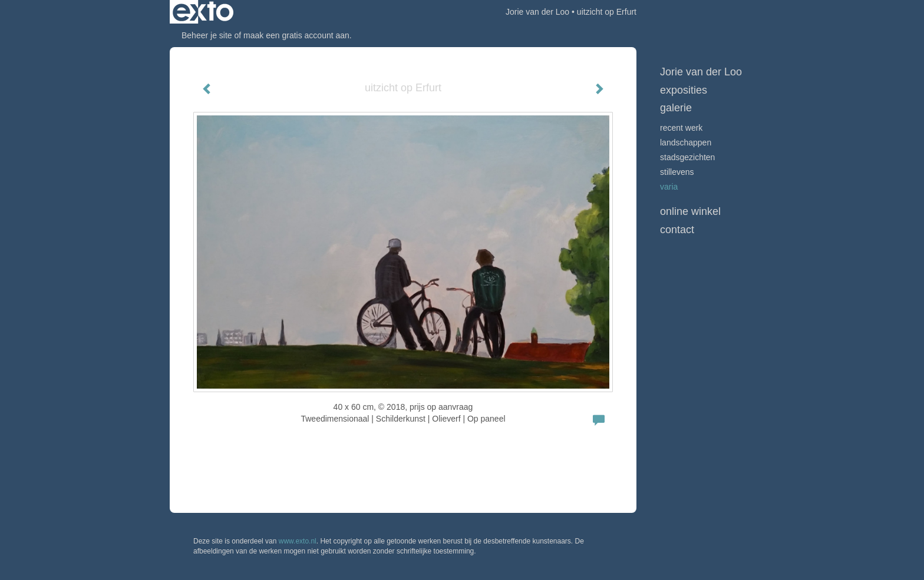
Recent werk (681, 128)
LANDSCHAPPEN (686, 142)
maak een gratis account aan (296, 35)
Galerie (676, 108)
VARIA (669, 187)
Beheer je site (207, 35)
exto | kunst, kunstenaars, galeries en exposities (203, 12)
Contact (677, 230)
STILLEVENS (677, 172)
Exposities (684, 90)
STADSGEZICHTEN (687, 157)
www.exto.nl (298, 541)
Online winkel (690, 211)
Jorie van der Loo (537, 12)
